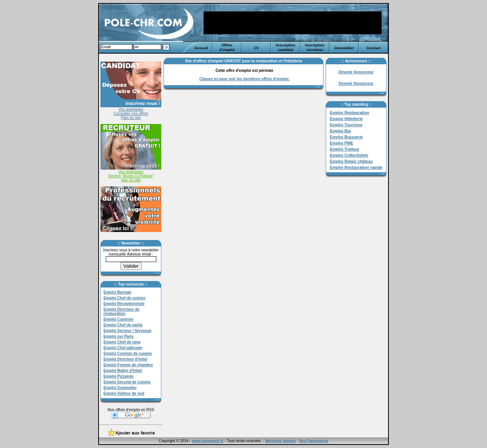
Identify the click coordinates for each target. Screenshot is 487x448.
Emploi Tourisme (346, 125)
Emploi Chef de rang (122, 342)
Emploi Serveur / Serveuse (127, 331)
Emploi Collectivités (349, 155)
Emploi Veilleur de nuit (124, 393)
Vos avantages (131, 109)
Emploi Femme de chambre (128, 365)
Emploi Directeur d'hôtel (125, 359)
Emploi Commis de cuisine (128, 353)
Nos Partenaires (314, 441)
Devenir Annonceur (356, 72)
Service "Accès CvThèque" (131, 176)
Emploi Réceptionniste (124, 304)
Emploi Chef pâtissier (123, 348)
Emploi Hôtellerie (346, 119)
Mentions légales (281, 441)
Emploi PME (342, 143)
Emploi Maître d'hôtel (123, 371)
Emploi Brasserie (346, 137)
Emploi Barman (117, 292)
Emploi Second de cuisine (127, 382)
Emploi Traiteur (345, 149)
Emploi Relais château (351, 161)
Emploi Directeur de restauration (121, 311)
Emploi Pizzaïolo (119, 376)
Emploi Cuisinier (119, 319)
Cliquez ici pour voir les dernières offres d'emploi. (244, 79)
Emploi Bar (341, 131)
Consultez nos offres (131, 114)
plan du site (131, 180)
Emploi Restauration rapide (356, 167)
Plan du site (131, 118)
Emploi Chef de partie (123, 325)
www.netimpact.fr (208, 441)
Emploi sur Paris (119, 336)
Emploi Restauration (350, 113)
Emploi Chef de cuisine (124, 298)
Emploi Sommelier (120, 388)
